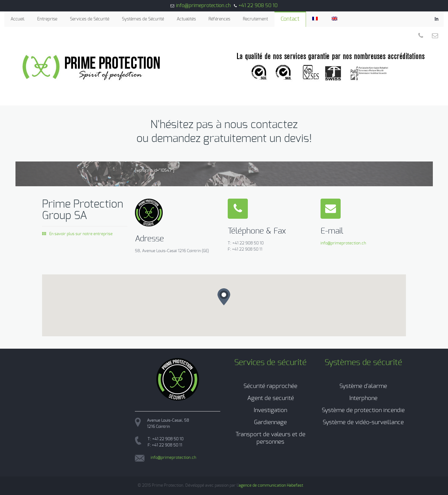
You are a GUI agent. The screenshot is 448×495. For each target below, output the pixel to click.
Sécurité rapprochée (270, 386)
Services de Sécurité (90, 19)
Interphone (363, 398)
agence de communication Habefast (271, 486)
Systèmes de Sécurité (143, 19)
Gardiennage (270, 422)
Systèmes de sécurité (363, 363)
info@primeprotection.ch (203, 6)
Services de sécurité (270, 363)
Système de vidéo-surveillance (363, 422)
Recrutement (255, 19)
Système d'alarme (363, 386)
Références (219, 19)
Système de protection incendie (363, 410)
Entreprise (47, 19)
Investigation (270, 410)
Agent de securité (271, 398)
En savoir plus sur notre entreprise (77, 234)
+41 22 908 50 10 (258, 6)
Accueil (17, 19)
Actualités (186, 19)
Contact (290, 19)
